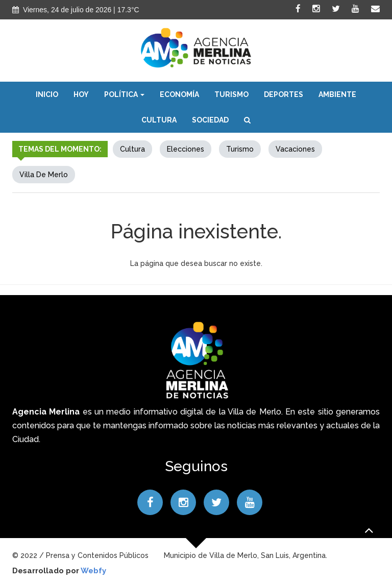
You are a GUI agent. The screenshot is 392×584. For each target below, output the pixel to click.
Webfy (93, 571)
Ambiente (337, 94)
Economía (179, 94)
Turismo (231, 94)
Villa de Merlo (44, 175)
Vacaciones (295, 149)
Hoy (81, 94)
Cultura (159, 120)
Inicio (47, 94)
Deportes (284, 94)
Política (124, 94)
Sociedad (210, 120)
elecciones (186, 149)
